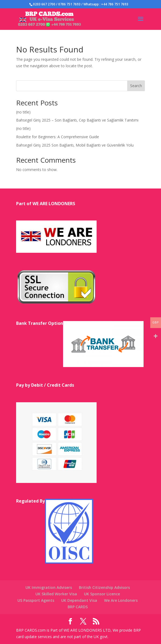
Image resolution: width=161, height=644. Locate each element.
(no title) (23, 112)
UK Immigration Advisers (49, 587)
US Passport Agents (36, 600)
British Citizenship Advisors (104, 587)
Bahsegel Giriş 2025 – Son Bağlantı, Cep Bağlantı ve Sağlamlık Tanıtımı (77, 120)
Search (136, 86)
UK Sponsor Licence (102, 594)
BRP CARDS (78, 607)
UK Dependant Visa (79, 600)
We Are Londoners (121, 600)
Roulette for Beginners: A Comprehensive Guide (58, 137)
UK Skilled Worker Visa (56, 594)
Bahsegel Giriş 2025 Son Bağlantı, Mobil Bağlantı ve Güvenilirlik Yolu (75, 145)
